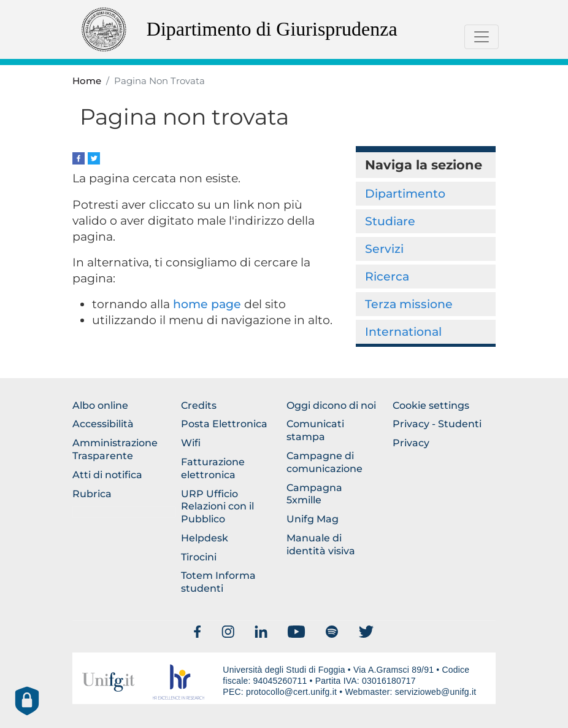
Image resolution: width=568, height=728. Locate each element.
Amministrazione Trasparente (115, 449)
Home (87, 81)
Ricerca (387, 276)
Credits (199, 405)
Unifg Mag (313, 519)
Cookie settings (431, 405)
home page (207, 304)
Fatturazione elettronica (213, 468)
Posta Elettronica (224, 424)
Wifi (191, 443)
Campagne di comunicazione (324, 462)
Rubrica (92, 494)
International (403, 331)
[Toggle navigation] (482, 37)
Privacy (411, 443)
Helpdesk (205, 538)
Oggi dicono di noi (331, 405)
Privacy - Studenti (437, 424)
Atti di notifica (107, 475)
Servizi (384, 249)
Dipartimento (405, 193)
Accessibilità (103, 424)
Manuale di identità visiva (321, 544)
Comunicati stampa (315, 430)
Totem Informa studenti (218, 582)
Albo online (100, 405)
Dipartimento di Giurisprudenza (272, 29)
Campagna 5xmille (314, 494)
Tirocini (199, 557)
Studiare (390, 221)
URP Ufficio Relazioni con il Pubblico (217, 507)
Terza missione (409, 304)
